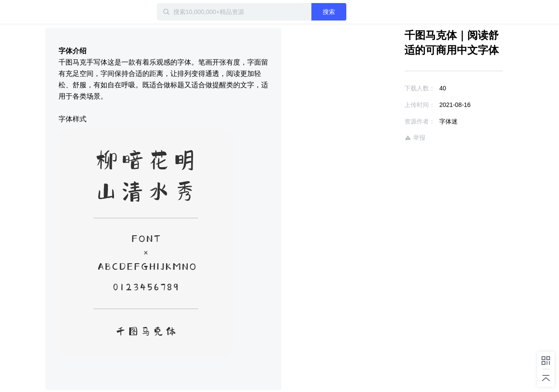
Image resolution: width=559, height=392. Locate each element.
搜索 (329, 12)
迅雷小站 (91, 12)
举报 (415, 138)
